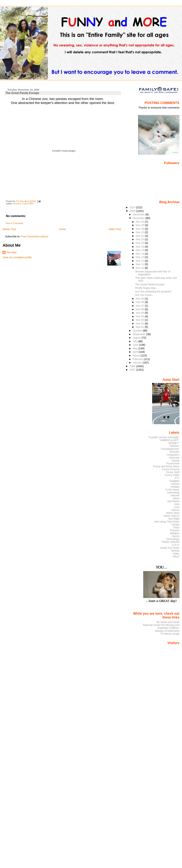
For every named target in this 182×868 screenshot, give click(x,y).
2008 (133, 366)
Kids (177, 504)
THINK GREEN (170, 542)
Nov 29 (140, 225)
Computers (173, 455)
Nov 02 (140, 324)
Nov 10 (140, 268)
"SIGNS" (174, 446)
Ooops (175, 525)
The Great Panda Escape (150, 284)
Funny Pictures (171, 469)
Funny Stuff (173, 472)
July (135, 341)
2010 (133, 207)
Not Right (174, 519)
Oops (176, 527)
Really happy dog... (146, 288)
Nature (176, 510)
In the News (173, 490)
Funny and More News (166, 466)
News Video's (171, 516)
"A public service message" (164, 437)
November (139, 218)
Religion (175, 533)
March (137, 355)
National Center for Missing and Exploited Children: (161, 626)
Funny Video (28, 204)
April (136, 352)
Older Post (115, 229)
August (137, 338)
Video (176, 554)
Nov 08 (140, 302)
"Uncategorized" (170, 449)
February (138, 359)
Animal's (17, 204)
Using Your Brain (170, 548)
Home (62, 229)
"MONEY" (174, 443)
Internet (175, 495)
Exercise (174, 458)
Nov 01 (140, 327)
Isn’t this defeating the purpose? (154, 292)
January (138, 363)
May (135, 348)
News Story (173, 513)
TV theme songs (170, 634)
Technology (173, 539)
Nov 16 (140, 247)
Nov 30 (140, 222)
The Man (11, 252)
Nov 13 (140, 257)
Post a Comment (14, 223)
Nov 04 (140, 316)
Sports (176, 536)
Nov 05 (140, 313)
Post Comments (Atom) (35, 236)
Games (175, 484)
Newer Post (9, 229)
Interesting (173, 493)
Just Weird (173, 501)
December (139, 214)
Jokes (176, 498)
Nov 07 (140, 306)
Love (176, 507)
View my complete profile (17, 257)
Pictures (175, 530)
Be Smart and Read (168, 622)
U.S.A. (176, 545)
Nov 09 (140, 299)
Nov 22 (140, 236)
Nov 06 (140, 309)
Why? (176, 556)
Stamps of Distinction (167, 631)
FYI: (177, 478)
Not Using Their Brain (167, 522)
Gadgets (174, 481)
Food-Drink (173, 463)
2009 (133, 211)
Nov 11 (140, 264)
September (139, 334)
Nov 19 (140, 243)
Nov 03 (140, 320)
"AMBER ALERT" (169, 440)
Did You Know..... (145, 295)
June (136, 345)
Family (175, 461)
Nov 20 (140, 239)
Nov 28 (140, 229)
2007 (133, 370)
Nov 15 (140, 250)
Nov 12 (140, 261)
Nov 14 (140, 254)
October (138, 331)
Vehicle (175, 551)
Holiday (175, 487)
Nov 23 (140, 232)
